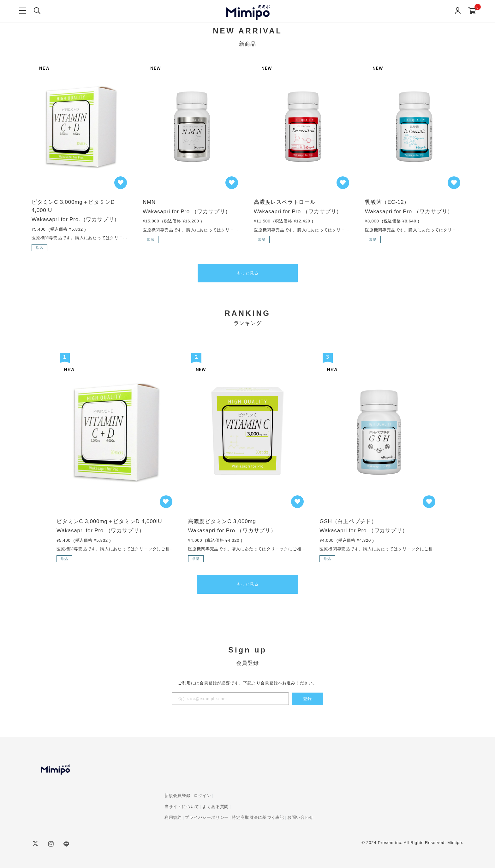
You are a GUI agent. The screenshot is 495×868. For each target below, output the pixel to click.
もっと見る (248, 273)
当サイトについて (182, 807)
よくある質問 (215, 807)
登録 (307, 699)
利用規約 (173, 818)
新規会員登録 (178, 796)
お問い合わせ (300, 818)
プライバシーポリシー (207, 818)
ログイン (203, 796)
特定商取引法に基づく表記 (258, 818)
